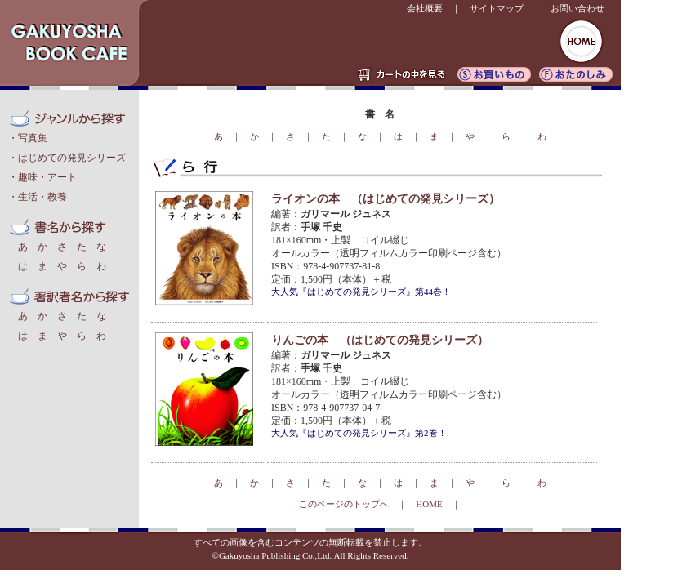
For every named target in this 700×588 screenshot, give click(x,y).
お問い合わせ (577, 8)
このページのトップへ (344, 504)
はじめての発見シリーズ (72, 158)
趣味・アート (47, 177)
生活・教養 (42, 197)
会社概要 (425, 8)
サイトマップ (497, 8)
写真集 (33, 138)
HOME (429, 504)
